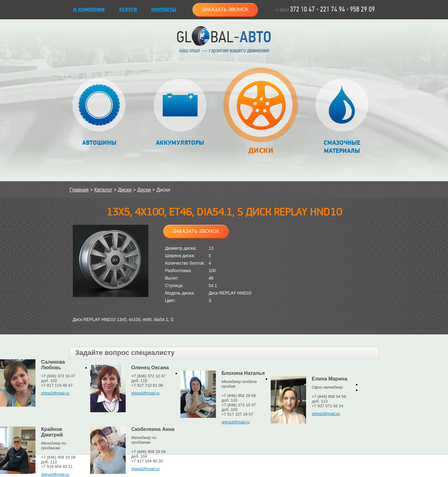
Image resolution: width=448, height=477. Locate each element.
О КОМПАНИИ (89, 10)
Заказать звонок (225, 9)
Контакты (164, 10)
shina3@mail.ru (55, 393)
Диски (261, 114)
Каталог (103, 190)
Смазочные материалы (342, 117)
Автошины (99, 113)
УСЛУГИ (128, 10)
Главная (79, 190)
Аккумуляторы (180, 113)
